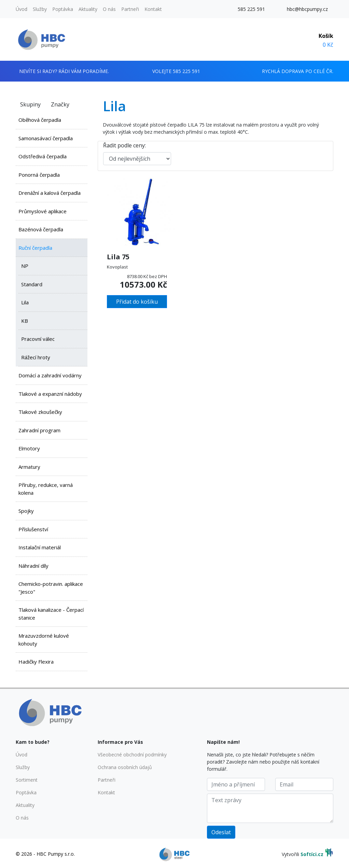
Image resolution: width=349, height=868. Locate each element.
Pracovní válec (38, 339)
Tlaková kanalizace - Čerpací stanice (51, 614)
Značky (60, 104)
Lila (25, 302)
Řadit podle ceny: (124, 145)
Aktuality (88, 9)
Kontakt (153, 9)
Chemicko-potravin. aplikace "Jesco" (51, 588)
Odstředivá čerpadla (43, 156)
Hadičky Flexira (36, 662)
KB (25, 321)
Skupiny (30, 104)
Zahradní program (39, 430)
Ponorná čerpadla (39, 175)
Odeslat (221, 832)
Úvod (22, 9)
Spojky (26, 511)
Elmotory (29, 448)
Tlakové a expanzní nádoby (50, 394)
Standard (32, 284)
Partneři (130, 9)
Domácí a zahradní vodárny (50, 375)
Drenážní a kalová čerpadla (50, 193)
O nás (109, 9)
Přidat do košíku (137, 302)
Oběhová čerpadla (40, 120)
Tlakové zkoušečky (40, 412)
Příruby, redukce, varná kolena (46, 489)
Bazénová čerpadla (41, 229)
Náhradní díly (33, 566)
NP (25, 266)
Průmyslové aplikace (43, 211)
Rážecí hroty (36, 357)
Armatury (29, 467)
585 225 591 (251, 9)
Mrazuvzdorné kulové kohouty (44, 640)
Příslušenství (33, 529)
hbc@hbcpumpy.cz (307, 9)
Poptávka (63, 9)
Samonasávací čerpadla (46, 138)
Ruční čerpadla (35, 248)
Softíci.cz (312, 854)
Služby (40, 9)
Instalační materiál (40, 547)
